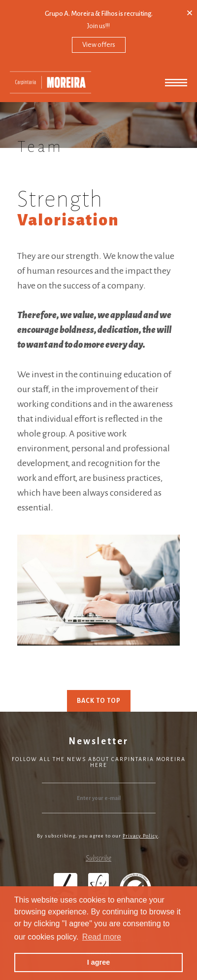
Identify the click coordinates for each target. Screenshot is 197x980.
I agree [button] (98, 962)
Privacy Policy (140, 836)
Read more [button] (102, 937)
